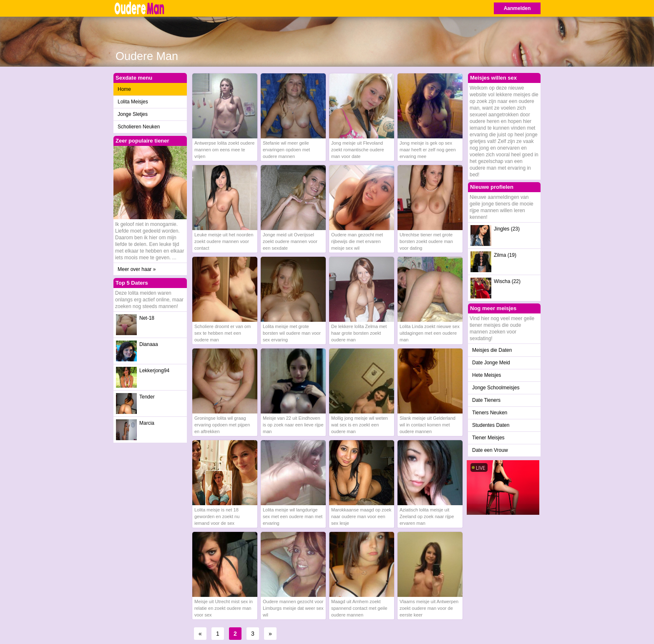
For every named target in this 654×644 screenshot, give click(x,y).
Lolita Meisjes (133, 102)
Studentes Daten (491, 425)
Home (124, 89)
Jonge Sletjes (133, 114)
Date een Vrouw (490, 450)
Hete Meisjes (487, 375)
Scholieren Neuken (139, 127)
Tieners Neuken (490, 413)
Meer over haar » (137, 269)
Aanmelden (517, 8)
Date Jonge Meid (491, 363)
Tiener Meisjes (488, 438)
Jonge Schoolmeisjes (496, 388)
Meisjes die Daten (492, 350)
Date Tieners (486, 400)
